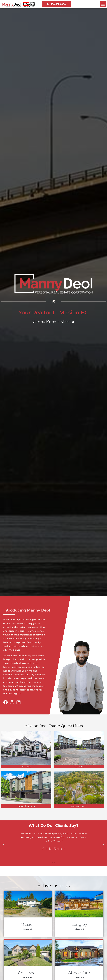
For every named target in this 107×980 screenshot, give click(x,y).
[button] (103, 4)
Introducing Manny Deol (27, 610)
